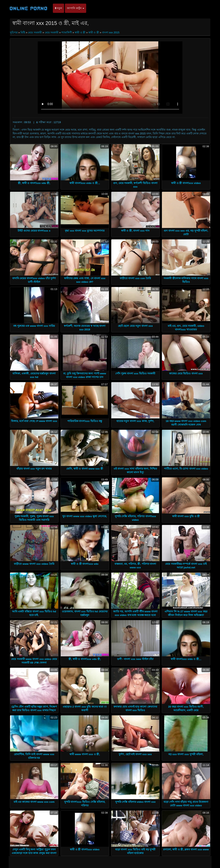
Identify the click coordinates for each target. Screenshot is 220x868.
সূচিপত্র (14, 32)
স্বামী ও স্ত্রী (80, 32)
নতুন (59, 8)
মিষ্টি (23, 32)
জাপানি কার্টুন (76, 8)
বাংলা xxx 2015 (111, 32)
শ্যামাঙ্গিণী (67, 32)
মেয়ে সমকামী (35, 32)
